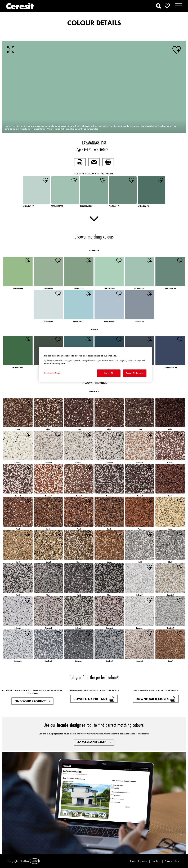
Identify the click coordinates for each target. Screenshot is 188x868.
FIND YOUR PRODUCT (32, 701)
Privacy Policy (172, 861)
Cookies (156, 861)
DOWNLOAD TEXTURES (156, 699)
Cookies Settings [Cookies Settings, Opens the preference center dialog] (52, 373)
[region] (95, 364)
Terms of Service (139, 861)
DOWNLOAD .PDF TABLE (94, 699)
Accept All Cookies (135, 373)
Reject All (109, 373)
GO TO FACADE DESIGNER (94, 742)
